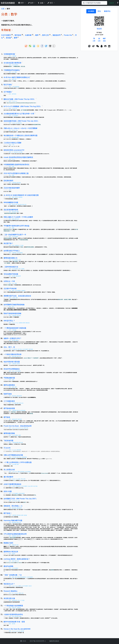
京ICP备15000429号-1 (37, 641)
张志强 (99, 29)
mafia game (15, 472)
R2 (13, 152)
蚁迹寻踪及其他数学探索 (10, 213)
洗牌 (16, 577)
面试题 (9, 38)
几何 (19, 501)
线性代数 (20, 205)
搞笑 (13, 561)
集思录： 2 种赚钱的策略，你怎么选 (17, 66)
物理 (13, 380)
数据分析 (14, 545)
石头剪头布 (15, 349)
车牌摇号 (23, 291)
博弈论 (20, 586)
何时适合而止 (8, 229)
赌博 (16, 38)
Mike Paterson (19, 563)
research (16, 593)
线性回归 (16, 152)
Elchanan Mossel (44, 473)
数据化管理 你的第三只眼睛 (64, 299)
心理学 (14, 298)
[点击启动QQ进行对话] (102, 46)
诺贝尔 (30, 586)
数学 (10, 56)
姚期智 (52, 570)
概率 (37, 35)
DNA (13, 283)
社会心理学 (30, 486)
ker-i (13, 593)
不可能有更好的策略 (23, 240)
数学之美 (46, 35)
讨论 (35, 495)
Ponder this (68, 35)
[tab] (91, 11)
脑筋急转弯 (57, 35)
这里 (25, 502)
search (112, 3)
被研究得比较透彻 (30, 247)
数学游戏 (18, 35)
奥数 (16, 72)
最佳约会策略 (8, 238)
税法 (20, 269)
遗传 (16, 283)
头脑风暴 (28, 35)
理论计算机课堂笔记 (22, 577)
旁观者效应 (18, 486)
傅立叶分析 (15, 205)
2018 (23, 641)
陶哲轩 (17, 340)
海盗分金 (14, 608)
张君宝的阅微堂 (8, 3)
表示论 (14, 130)
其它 (50, 3)
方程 (17, 130)
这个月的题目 (24, 110)
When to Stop (15, 323)
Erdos (13, 428)
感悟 (20, 593)
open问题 (14, 464)
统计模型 (21, 152)
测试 (17, 298)
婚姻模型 (14, 536)
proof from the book (19, 428)
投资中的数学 (22, 493)
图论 (18, 464)
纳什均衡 (20, 349)
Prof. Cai (15, 480)
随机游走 (28, 323)
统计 (13, 307)
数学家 (14, 340)
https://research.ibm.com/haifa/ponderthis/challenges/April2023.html (21, 103)
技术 (31, 3)
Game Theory (15, 586)
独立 (20, 457)
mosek (14, 159)
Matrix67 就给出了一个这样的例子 (31, 358)
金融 (41, 3)
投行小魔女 (8, 285)
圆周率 (14, 554)
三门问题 (21, 245)
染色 (18, 457)
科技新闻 (16, 262)
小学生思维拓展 (16, 87)
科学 (21, 3)
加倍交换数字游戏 (36, 125)
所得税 (23, 269)
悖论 (13, 245)
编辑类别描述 (54, 641)
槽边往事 (17, 495)
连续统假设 (24, 457)
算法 (22, 479)
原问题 (31, 413)
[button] (89, 46)
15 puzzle (14, 450)
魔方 (25, 479)
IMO (13, 72)
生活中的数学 (6, 35)
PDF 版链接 (7, 263)
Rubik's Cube (15, 479)
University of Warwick (10, 563)
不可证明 (14, 457)
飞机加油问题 (15, 443)
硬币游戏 (14, 412)
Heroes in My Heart (16, 631)
